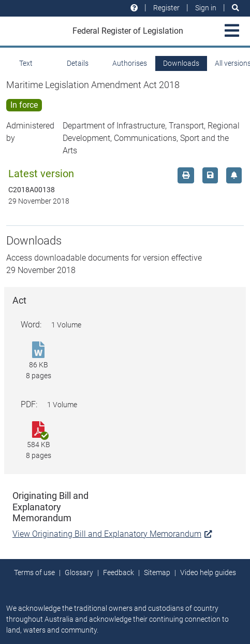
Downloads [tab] (181, 63)
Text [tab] (26, 63)
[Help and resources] (134, 8)
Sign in (206, 8)
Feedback (119, 573)
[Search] (236, 8)
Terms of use (34, 573)
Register (166, 8)
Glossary (79, 573)
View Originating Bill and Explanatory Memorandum (112, 534)
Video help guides (208, 573)
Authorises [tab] (130, 63)
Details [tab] (78, 63)
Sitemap (157, 573)
